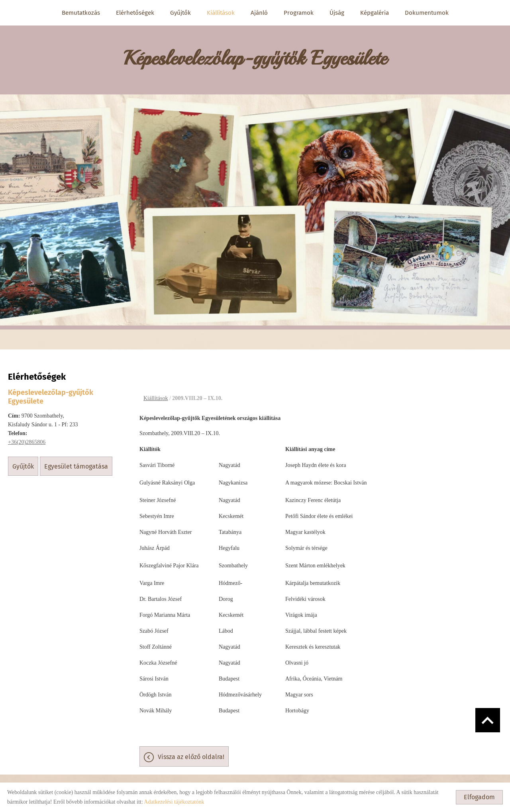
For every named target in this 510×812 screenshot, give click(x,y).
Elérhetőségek (135, 13)
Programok (299, 13)
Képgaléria (375, 13)
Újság (337, 13)
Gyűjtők (180, 13)
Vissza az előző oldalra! (191, 753)
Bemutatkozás (81, 13)
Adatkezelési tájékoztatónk (174, 802)
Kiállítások (221, 13)
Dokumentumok (427, 13)
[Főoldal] (255, 56)
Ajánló (259, 13)
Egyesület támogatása (76, 462)
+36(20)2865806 (27, 438)
